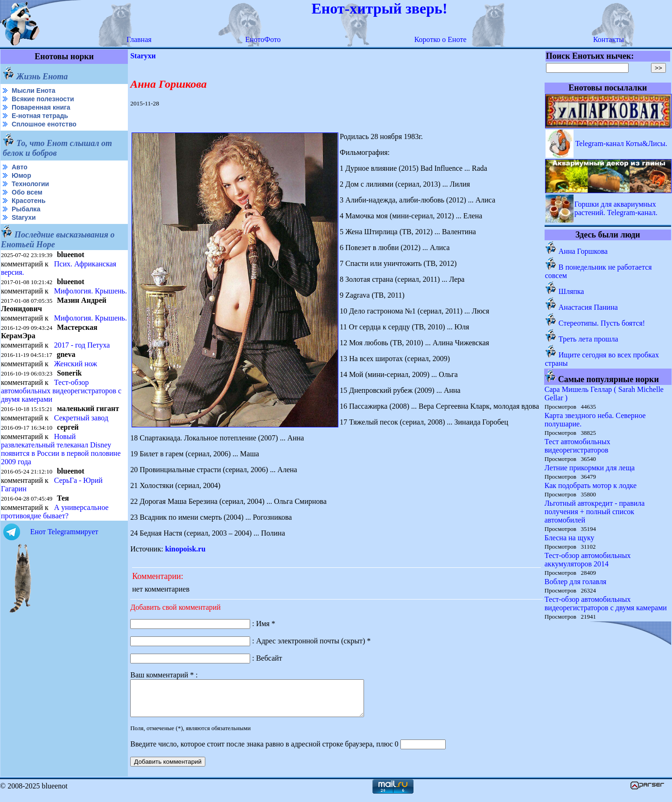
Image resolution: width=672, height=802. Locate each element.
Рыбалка (26, 209)
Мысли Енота (33, 91)
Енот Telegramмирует (64, 532)
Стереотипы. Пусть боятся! (602, 323)
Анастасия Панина (588, 307)
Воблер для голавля (576, 582)
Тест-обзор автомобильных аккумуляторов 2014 (588, 560)
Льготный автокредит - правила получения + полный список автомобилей (595, 512)
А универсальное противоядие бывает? (55, 512)
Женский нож (76, 364)
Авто (20, 167)
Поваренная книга (41, 107)
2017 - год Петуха (82, 345)
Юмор (21, 175)
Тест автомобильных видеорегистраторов (577, 446)
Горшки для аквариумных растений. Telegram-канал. (616, 208)
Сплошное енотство (44, 124)
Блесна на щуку (570, 538)
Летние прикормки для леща (590, 468)
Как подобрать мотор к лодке (591, 485)
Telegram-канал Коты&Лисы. (621, 143)
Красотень (29, 201)
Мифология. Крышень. (91, 291)
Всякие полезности (43, 99)
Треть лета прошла (588, 339)
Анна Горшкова (583, 251)
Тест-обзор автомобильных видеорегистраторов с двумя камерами (61, 391)
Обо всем (27, 192)
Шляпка (571, 291)
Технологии (30, 184)
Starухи (24, 217)
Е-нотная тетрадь (40, 116)
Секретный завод (81, 418)
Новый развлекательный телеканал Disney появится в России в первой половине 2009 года (61, 449)
